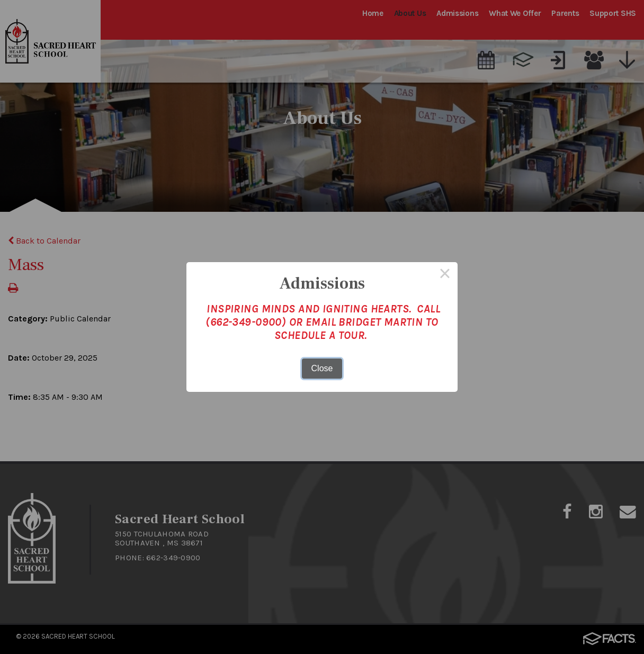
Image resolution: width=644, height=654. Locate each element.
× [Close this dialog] (445, 275)
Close (322, 368)
